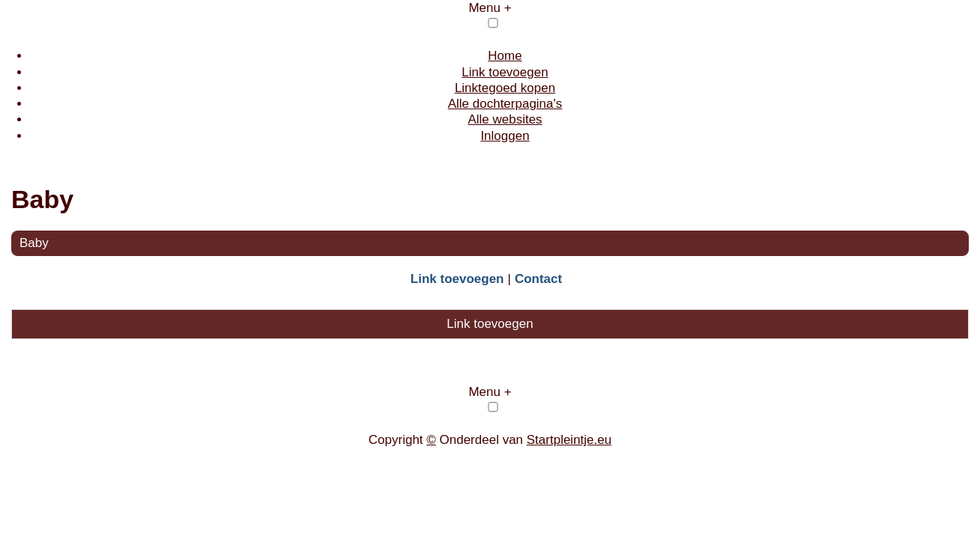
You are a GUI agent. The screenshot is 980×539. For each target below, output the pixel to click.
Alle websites (505, 119)
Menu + (490, 8)
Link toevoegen (505, 72)
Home (505, 56)
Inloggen (505, 136)
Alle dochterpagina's (505, 104)
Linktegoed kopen (505, 88)
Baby (34, 243)
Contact (538, 279)
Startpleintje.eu (569, 440)
